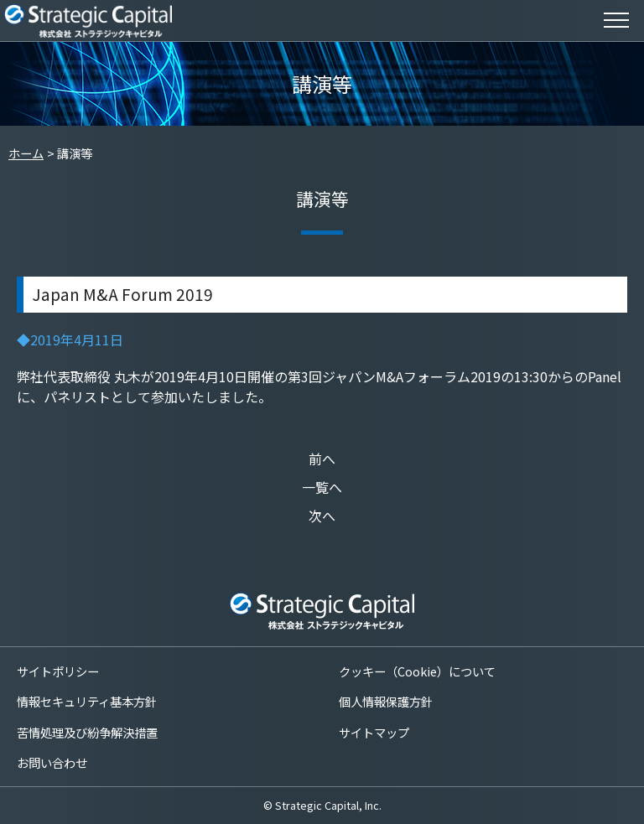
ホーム (26, 153)
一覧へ (322, 487)
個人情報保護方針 (386, 701)
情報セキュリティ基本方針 (87, 701)
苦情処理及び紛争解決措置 (87, 732)
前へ (322, 459)
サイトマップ (374, 732)
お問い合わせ (52, 762)
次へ (322, 516)
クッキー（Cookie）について (417, 671)
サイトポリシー (58, 671)
